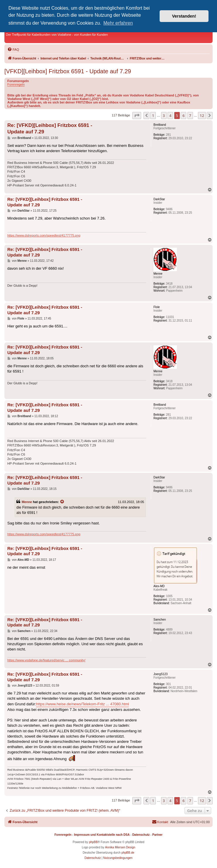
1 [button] (153, 115)
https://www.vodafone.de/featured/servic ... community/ (46, 660)
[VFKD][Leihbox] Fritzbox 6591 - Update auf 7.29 (68, 71)
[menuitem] (13, 50)
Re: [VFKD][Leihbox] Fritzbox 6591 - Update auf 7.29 (50, 128)
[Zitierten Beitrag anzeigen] (62, 502)
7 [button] (190, 115)
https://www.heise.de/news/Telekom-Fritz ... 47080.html (82, 704)
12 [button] (202, 115)
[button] (137, 115)
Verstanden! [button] (184, 16)
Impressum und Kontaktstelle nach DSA (102, 835)
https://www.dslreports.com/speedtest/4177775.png (44, 235)
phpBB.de (128, 853)
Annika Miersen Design (120, 847)
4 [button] (170, 115)
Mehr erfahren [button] (118, 23)
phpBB (93, 842)
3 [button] (164, 115)
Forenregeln (16, 84)
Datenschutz (141, 835)
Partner (157, 835)
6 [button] (183, 115)
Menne (27, 502)
